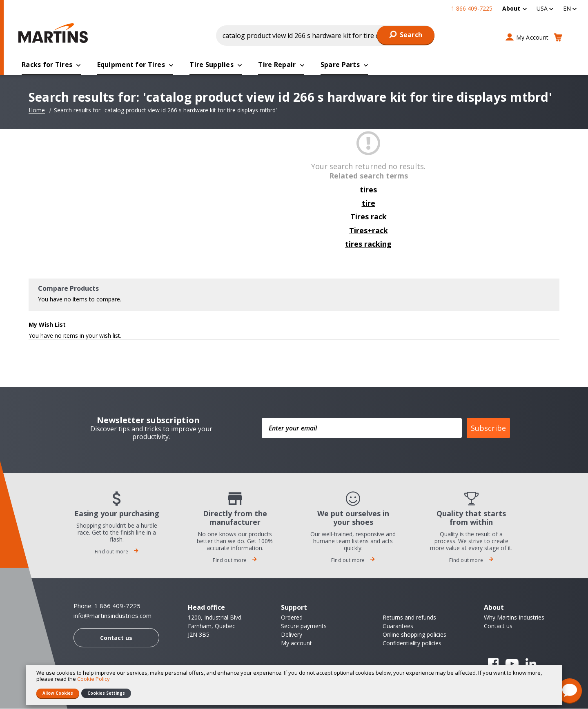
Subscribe (488, 428)
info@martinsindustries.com (112, 616)
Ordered (292, 618)
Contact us (116, 638)
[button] (545, 8)
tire (369, 203)
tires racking (368, 244)
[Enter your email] (362, 428)
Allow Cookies (58, 693)
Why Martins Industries (514, 618)
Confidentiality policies (412, 643)
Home (37, 111)
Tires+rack (369, 231)
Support (294, 608)
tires (368, 190)
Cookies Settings (106, 693)
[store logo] (55, 33)
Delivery (292, 635)
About (511, 8)
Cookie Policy (94, 679)
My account (296, 643)
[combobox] (325, 36)
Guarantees (398, 626)
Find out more (117, 552)
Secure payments (304, 626)
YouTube (512, 664)
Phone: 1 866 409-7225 (107, 606)
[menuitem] (514, 8)
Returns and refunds (409, 618)
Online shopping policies (414, 635)
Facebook (493, 664)
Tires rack (369, 217)
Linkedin (531, 664)
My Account (532, 37)
